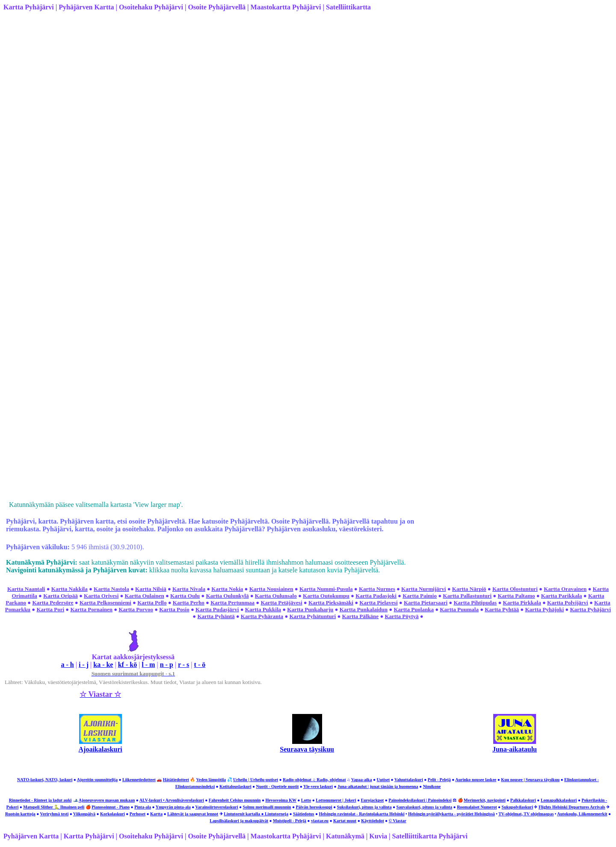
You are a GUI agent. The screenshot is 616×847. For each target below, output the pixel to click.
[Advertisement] (260, 78)
